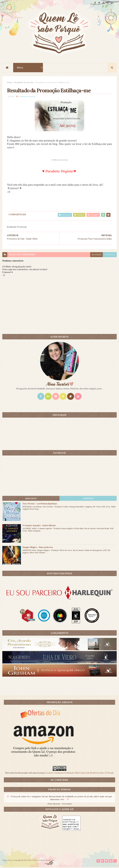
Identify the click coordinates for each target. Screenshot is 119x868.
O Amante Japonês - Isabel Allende (39, 526)
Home (10, 82)
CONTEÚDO (88, 499)
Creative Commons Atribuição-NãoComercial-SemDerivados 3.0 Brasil (79, 773)
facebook (110, 255)
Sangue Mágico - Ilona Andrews (38, 547)
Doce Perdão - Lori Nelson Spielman (40, 504)
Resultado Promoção (24, 82)
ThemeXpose (7, 861)
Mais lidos (31, 499)
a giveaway (60, 160)
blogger (96, 255)
